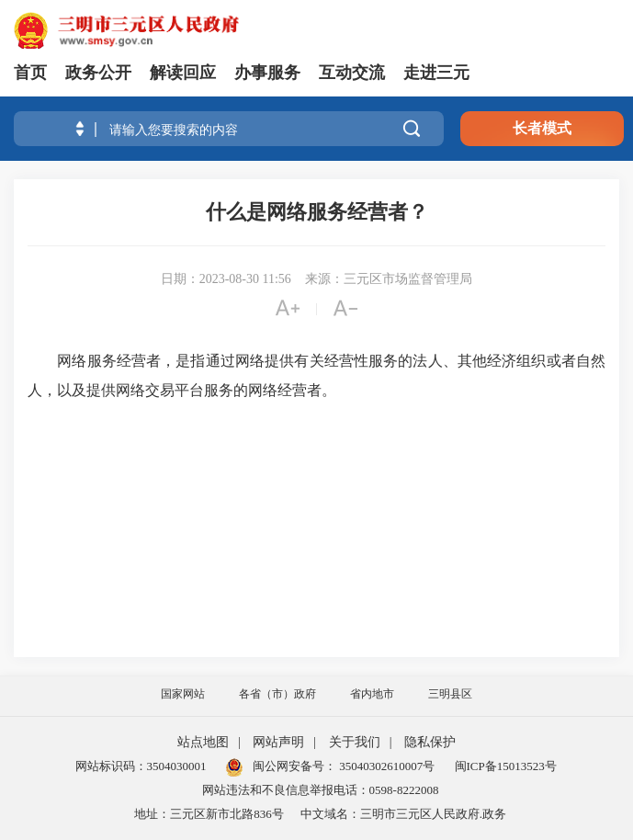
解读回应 (183, 73)
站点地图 (203, 742)
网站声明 (278, 742)
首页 (30, 73)
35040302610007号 (385, 766)
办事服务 (267, 73)
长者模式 (542, 128)
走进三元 (436, 73)
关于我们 (355, 742)
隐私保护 (430, 742)
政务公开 (98, 73)
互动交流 (352, 73)
